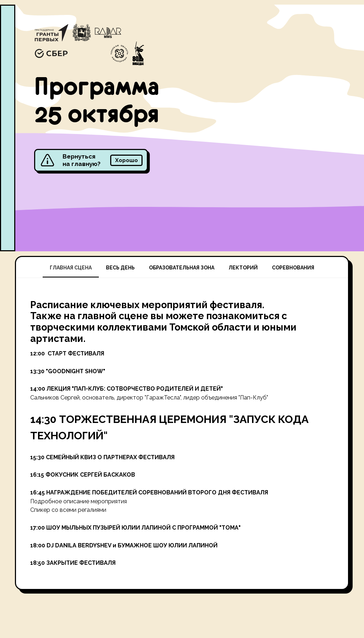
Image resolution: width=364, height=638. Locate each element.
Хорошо (127, 160)
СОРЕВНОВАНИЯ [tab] (293, 268)
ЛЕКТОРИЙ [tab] (243, 268)
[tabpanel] (182, 433)
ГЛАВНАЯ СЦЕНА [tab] (71, 268)
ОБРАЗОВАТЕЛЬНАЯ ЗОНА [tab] (182, 268)
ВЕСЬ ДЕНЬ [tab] (120, 268)
